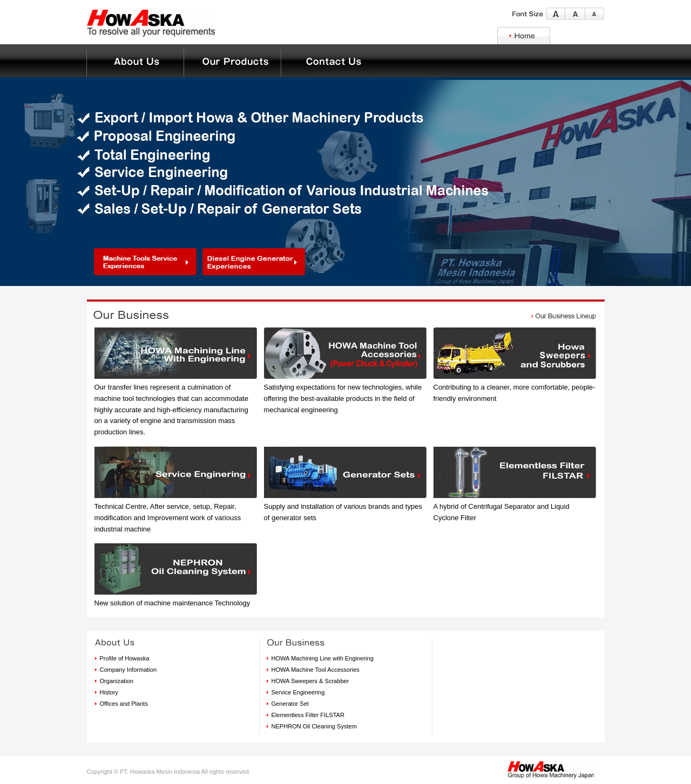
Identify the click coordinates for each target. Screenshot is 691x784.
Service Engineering (298, 692)
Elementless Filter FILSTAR (308, 715)
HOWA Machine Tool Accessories (316, 670)
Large (555, 14)
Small (594, 14)
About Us (232, 61)
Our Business (135, 61)
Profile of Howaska (125, 658)
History (109, 692)
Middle (575, 14)
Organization (117, 681)
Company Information (128, 670)
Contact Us (329, 61)
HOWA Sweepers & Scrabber (310, 681)
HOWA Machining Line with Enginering (323, 658)
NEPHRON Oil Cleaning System (314, 726)
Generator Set (290, 704)
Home (524, 36)
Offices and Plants (124, 704)
